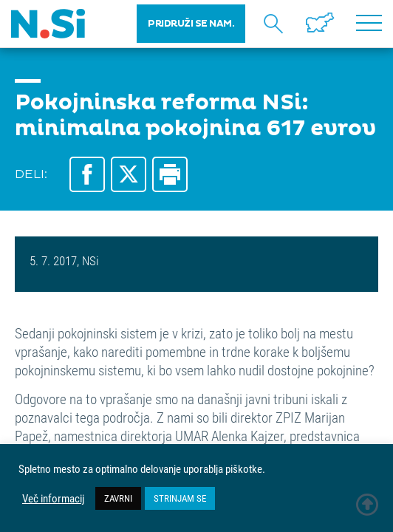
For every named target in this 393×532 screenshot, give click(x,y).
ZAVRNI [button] (118, 498)
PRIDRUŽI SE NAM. (191, 24)
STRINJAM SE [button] (180, 498)
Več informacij (53, 499)
